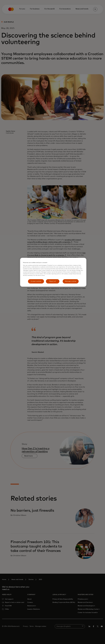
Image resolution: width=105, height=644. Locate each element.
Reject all (53, 281)
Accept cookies (36, 281)
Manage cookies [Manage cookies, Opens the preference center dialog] (71, 281)
